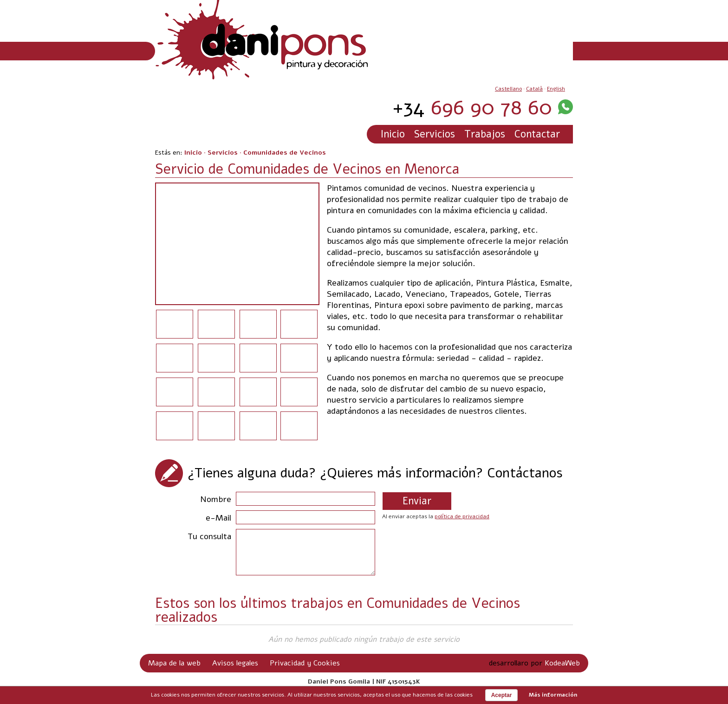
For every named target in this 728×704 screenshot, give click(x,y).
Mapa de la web (174, 663)
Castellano (508, 89)
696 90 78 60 (472, 108)
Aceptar (502, 695)
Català (534, 89)
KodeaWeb (562, 663)
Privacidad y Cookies (305, 663)
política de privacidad (462, 516)
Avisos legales (235, 663)
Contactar (537, 134)
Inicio (393, 134)
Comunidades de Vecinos (285, 153)
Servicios (435, 134)
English (556, 89)
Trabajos (485, 134)
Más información (553, 695)
